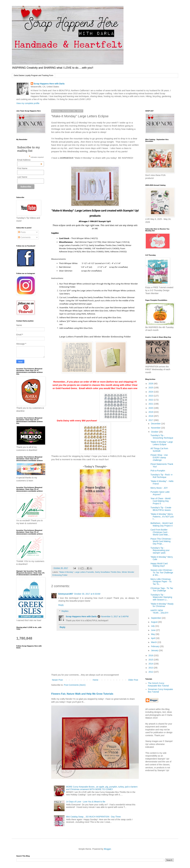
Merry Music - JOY (159, 488)
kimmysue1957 (66, 594)
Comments (24, 237)
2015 (151, 660)
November (156, 428)
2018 (151, 416)
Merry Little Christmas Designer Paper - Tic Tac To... (161, 582)
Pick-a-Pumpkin (158, 471)
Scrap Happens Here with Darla (49, 84)
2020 (151, 408)
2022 (151, 400)
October (155, 432)
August (154, 622)
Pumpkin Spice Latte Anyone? (160, 493)
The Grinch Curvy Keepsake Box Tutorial (158, 684)
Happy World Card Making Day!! (159, 565)
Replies (65, 611)
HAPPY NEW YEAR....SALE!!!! (159, 612)
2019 (151, 412)
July (153, 626)
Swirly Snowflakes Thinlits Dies (108, 572)
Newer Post (57, 680)
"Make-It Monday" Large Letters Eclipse (162, 443)
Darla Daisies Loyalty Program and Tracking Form (33, 75)
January (155, 650)
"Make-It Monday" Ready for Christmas (162, 605)
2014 (151, 664)
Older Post (133, 680)
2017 (151, 420)
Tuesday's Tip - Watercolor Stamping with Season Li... (161, 597)
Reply (61, 605)
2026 (151, 384)
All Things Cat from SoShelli (159, 450)
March (154, 642)
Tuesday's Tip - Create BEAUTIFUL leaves (161, 509)
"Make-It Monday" (66, 572)
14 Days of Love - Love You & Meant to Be (86, 802)
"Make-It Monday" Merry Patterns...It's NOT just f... (162, 517)
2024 (151, 392)
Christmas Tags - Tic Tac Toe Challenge (162, 589)
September (156, 618)
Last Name (22, 177)
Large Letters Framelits (84, 572)
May (153, 634)
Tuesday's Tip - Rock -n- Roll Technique (162, 476)
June (153, 630)
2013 (151, 668)
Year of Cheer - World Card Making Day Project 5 (161, 501)
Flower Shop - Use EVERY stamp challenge (159, 458)
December (156, 424)
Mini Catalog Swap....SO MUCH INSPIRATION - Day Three (93, 817)
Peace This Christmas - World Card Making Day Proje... (161, 541)
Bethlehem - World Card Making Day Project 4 (162, 524)
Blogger (107, 849)
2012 (151, 672)
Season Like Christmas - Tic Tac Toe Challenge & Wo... (162, 573)
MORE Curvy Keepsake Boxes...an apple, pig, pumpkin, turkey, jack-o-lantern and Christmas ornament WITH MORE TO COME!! (102, 788)
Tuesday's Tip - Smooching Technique (162, 437)
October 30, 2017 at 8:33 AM (87, 594)
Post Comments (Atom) (75, 685)
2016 (151, 655)
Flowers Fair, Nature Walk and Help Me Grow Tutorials (82, 694)
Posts (22, 232)
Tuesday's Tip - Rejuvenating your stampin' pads (160, 550)
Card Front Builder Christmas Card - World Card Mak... (160, 532)
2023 (151, 396)
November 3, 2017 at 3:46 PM (115, 616)
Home (95, 680)
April (153, 638)
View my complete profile (28, 103)
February (155, 646)
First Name (22, 168)
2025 (151, 388)
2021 (151, 404)
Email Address (30, 160)
